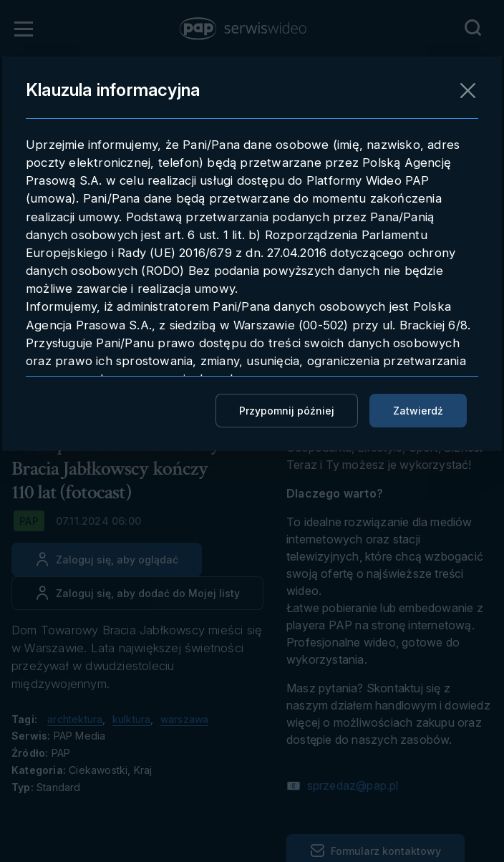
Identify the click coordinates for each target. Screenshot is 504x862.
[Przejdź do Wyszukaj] (472, 28)
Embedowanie (339, 204)
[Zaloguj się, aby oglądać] (107, 560)
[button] (244, 29)
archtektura (75, 719)
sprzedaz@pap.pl (351, 785)
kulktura (132, 719)
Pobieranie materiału (362, 173)
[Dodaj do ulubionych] (137, 593)
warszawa (185, 719)
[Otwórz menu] (24, 29)
